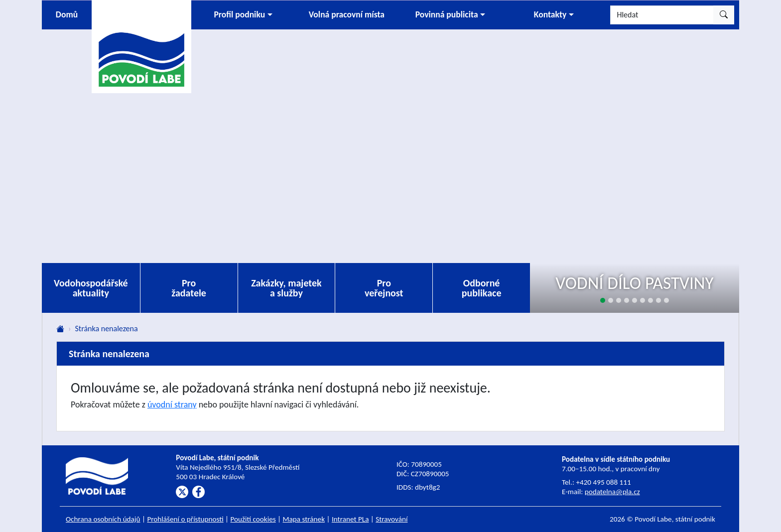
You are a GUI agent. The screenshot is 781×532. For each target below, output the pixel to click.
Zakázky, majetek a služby (286, 288)
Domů (67, 14)
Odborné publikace (482, 288)
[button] (243, 15)
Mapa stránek (304, 519)
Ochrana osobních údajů (103, 519)
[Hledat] (662, 15)
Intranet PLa (350, 519)
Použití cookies (253, 519)
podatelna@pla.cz (612, 492)
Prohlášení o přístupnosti (185, 519)
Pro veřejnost (384, 288)
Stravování (391, 519)
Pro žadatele (189, 288)
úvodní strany (172, 404)
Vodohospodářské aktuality (91, 288)
